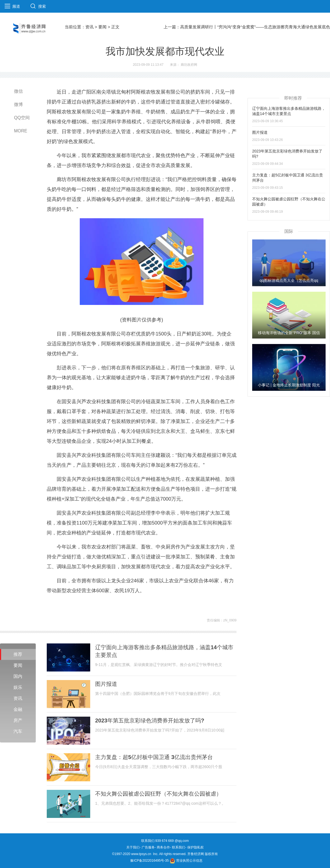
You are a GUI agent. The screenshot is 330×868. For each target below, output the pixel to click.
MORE (21, 131)
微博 (18, 104)
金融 (18, 709)
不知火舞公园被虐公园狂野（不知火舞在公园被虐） (158, 794)
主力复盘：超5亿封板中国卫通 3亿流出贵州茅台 (154, 757)
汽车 (18, 731)
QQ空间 (22, 118)
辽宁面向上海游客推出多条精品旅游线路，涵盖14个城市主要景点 (164, 651)
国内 (18, 676)
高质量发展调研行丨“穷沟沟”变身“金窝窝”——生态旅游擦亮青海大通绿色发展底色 (255, 27)
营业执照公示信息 (186, 861)
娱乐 (18, 687)
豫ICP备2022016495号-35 (150, 861)
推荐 (18, 654)
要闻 (102, 27)
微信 (18, 91)
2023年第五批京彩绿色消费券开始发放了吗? (150, 720)
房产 (18, 720)
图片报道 (106, 684)
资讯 (89, 27)
